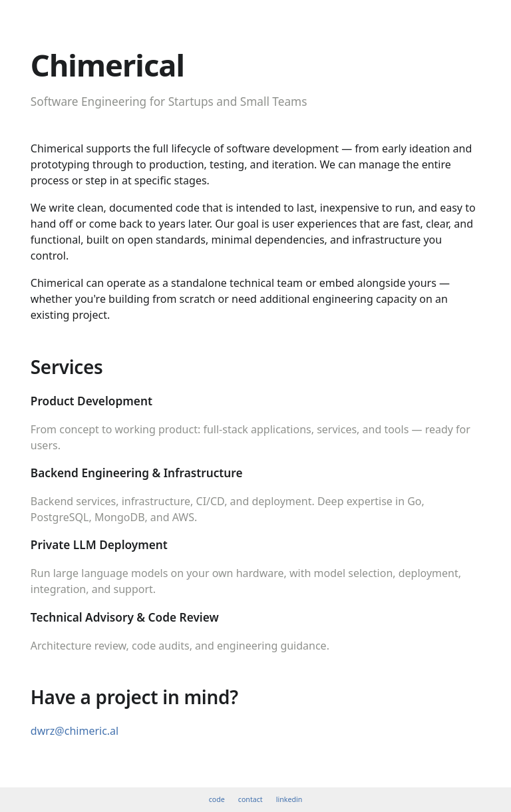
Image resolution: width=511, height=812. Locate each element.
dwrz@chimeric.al (75, 731)
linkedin (289, 799)
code (217, 799)
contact (251, 799)
